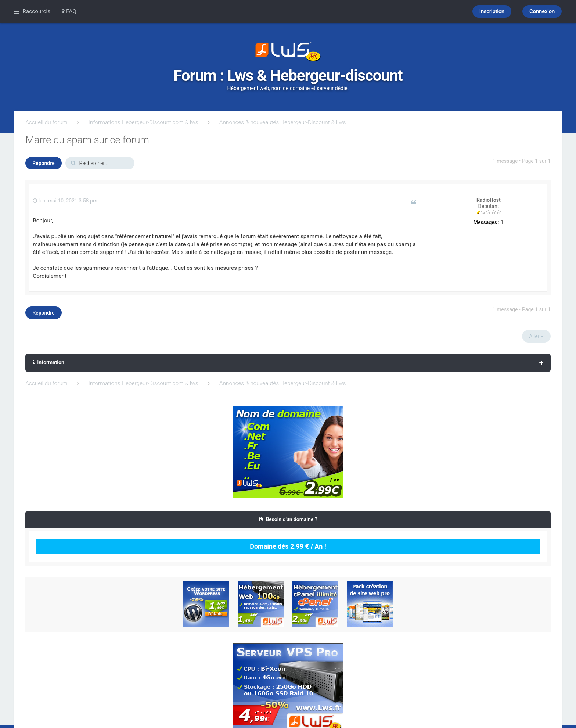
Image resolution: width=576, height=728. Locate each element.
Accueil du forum (46, 122)
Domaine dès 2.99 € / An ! (288, 546)
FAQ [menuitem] (69, 11)
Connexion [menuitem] (542, 11)
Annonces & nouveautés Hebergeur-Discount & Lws (283, 122)
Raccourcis (36, 11)
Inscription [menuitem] (492, 11)
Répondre (43, 163)
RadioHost (489, 200)
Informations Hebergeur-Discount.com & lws (143, 122)
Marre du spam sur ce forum (87, 140)
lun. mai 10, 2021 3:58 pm (65, 201)
